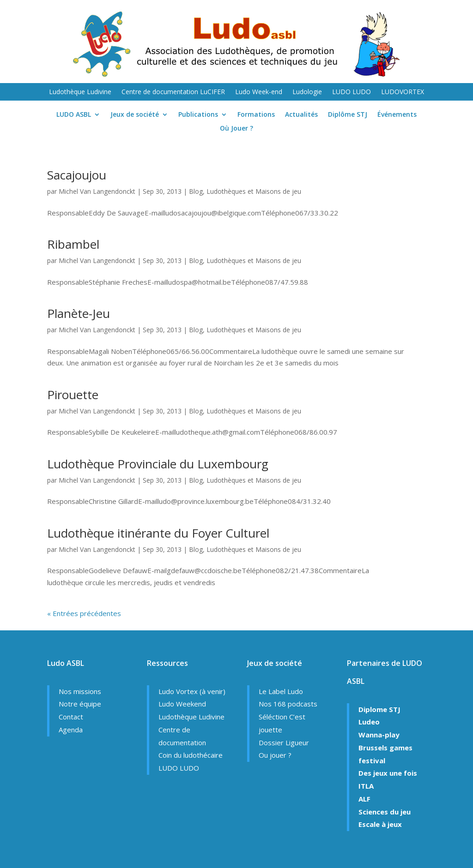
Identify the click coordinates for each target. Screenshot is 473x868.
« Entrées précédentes (84, 613)
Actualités (301, 115)
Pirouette (73, 395)
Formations (256, 115)
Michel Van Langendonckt (97, 191)
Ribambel (73, 244)
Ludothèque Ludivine (80, 92)
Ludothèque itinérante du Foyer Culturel (158, 533)
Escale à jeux (380, 824)
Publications (198, 115)
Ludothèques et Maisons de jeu (254, 191)
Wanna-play (379, 735)
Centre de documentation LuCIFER (173, 92)
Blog (196, 191)
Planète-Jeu (79, 313)
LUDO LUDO (352, 92)
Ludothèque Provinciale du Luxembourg (158, 464)
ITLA (366, 786)
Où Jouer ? (236, 129)
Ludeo (369, 722)
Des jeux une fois (388, 773)
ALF (364, 799)
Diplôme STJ (348, 115)
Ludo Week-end (259, 92)
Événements (397, 115)
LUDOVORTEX (403, 92)
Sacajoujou (77, 175)
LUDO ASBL (74, 115)
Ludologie (307, 92)
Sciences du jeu (385, 812)
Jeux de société (135, 115)
